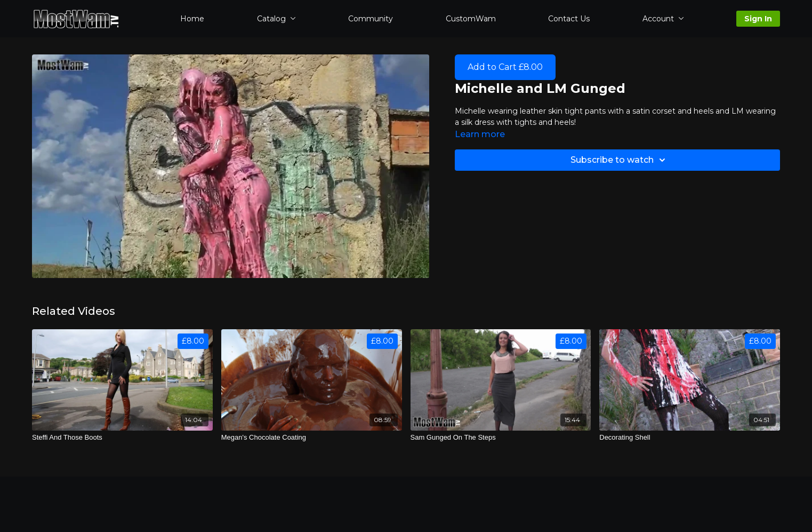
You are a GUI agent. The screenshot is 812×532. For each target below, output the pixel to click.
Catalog (276, 19)
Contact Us (569, 19)
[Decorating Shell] (690, 438)
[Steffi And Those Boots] (122, 438)
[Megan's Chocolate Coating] (312, 438)
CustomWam (471, 19)
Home (192, 19)
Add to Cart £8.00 (505, 67)
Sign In (758, 19)
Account (663, 19)
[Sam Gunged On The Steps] (501, 438)
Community (371, 19)
